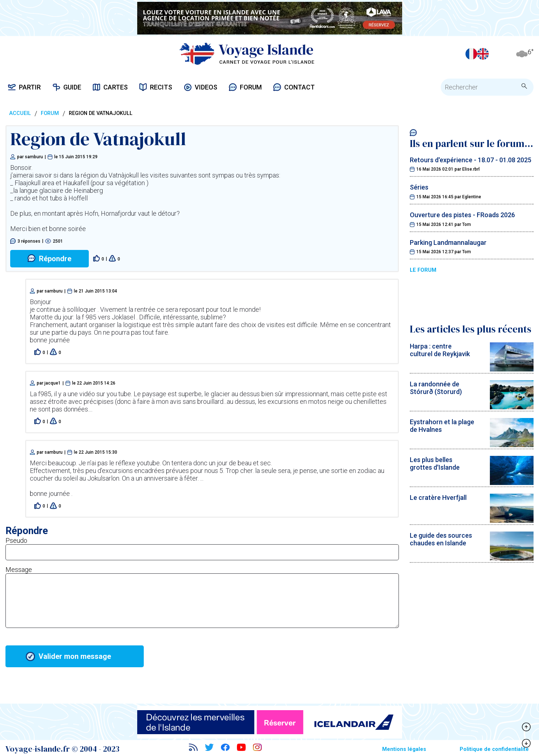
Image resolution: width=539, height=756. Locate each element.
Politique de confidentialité (494, 749)
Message (19, 570)
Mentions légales (404, 749)
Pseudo (16, 540)
